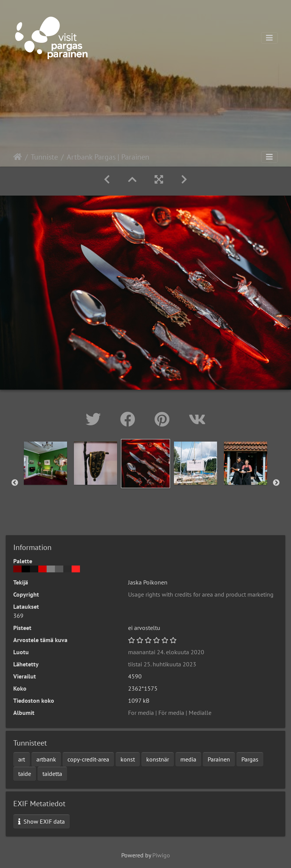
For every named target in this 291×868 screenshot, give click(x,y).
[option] (45, 463)
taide (25, 774)
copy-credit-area (88, 759)
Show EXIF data (41, 821)
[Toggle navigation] (269, 38)
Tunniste (44, 157)
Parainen (219, 759)
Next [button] (276, 483)
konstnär (158, 759)
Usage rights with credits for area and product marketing (201, 594)
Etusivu (18, 157)
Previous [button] (15, 483)
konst (128, 759)
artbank (46, 759)
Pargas (250, 759)
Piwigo (161, 855)
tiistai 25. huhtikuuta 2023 (162, 664)
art (22, 759)
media (188, 759)
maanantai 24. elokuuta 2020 (166, 652)
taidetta (52, 774)
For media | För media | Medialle (170, 713)
